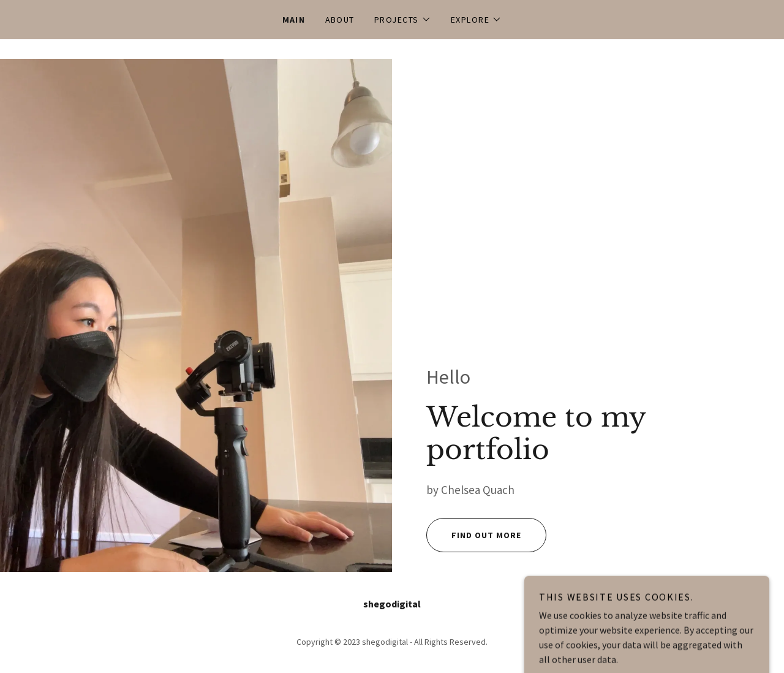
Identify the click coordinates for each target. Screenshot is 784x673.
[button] (403, 20)
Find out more (474, 535)
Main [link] (294, 20)
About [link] (340, 20)
